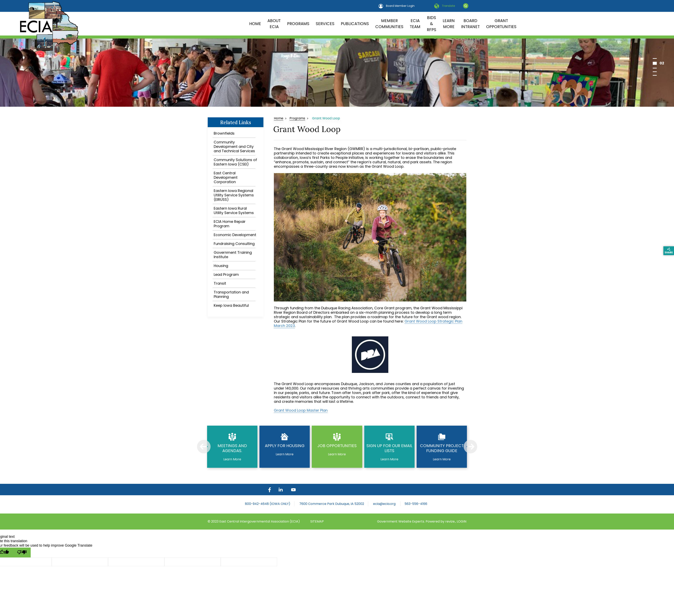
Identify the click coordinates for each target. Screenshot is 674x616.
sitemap (317, 521)
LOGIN (461, 521)
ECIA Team (415, 24)
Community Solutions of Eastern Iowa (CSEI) (235, 162)
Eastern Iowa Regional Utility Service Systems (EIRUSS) (234, 195)
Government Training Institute (233, 255)
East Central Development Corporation (226, 177)
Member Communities (389, 24)
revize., (451, 521)
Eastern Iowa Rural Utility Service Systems (234, 211)
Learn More (449, 24)
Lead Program (226, 275)
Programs (298, 24)
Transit (220, 283)
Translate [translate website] (445, 6)
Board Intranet (470, 24)
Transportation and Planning (231, 294)
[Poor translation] (22, 553)
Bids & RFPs (432, 24)
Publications (355, 24)
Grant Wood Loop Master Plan (301, 410)
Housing (221, 266)
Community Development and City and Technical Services (234, 147)
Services (325, 24)
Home (255, 24)
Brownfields (224, 133)
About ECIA (274, 24)
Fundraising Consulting (234, 244)
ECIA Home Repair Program (230, 224)
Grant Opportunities (501, 24)
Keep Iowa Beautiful (231, 305)
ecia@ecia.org (385, 504)
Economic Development (235, 235)
